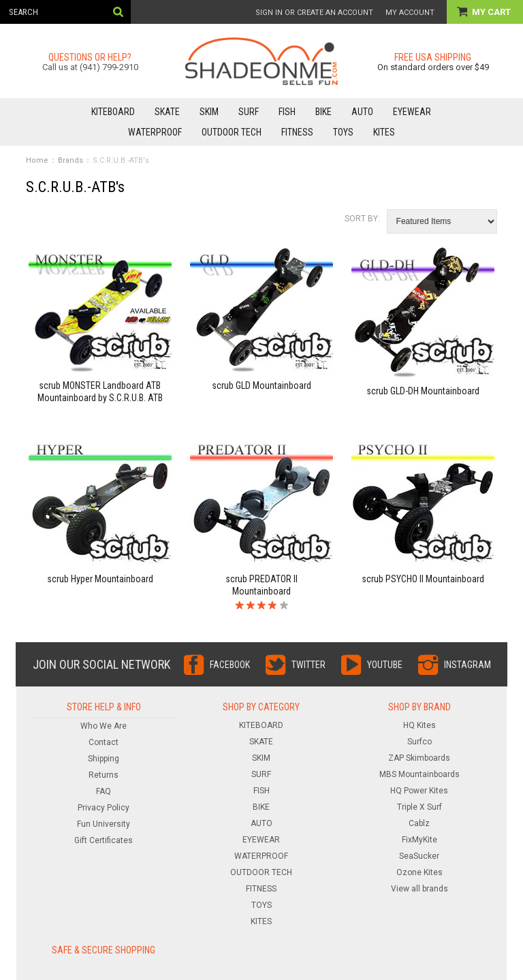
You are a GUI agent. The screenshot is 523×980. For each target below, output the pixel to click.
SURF (249, 112)
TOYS (343, 132)
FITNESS (297, 132)
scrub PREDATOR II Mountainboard (261, 585)
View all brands (419, 889)
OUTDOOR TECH (232, 132)
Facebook (230, 665)
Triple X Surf (419, 807)
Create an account (335, 13)
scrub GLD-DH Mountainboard (423, 391)
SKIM (209, 112)
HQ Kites (419, 725)
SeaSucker (419, 856)
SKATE (167, 112)
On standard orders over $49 (433, 67)
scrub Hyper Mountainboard (100, 579)
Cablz (419, 823)
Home (37, 160)
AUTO (362, 112)
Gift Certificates (104, 840)
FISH (287, 112)
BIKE (323, 112)
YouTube (385, 665)
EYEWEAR (412, 112)
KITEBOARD (113, 112)
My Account (410, 13)
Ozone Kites (419, 872)
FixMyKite (419, 840)
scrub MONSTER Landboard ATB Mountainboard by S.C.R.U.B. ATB (100, 392)
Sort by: (362, 219)
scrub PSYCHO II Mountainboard (423, 579)
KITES (384, 132)
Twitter (308, 665)
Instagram (467, 665)
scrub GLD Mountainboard (261, 385)
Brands (70, 160)
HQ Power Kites (419, 791)
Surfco (419, 742)
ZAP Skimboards (419, 758)
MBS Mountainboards (419, 774)
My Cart (492, 12)
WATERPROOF (155, 132)
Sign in (269, 13)
